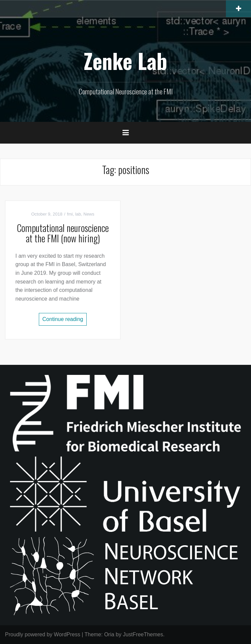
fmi (70, 214)
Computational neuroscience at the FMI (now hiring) (63, 233)
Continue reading (63, 319)
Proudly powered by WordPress (43, 634)
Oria (109, 634)
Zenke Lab (125, 61)
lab (78, 214)
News (89, 214)
